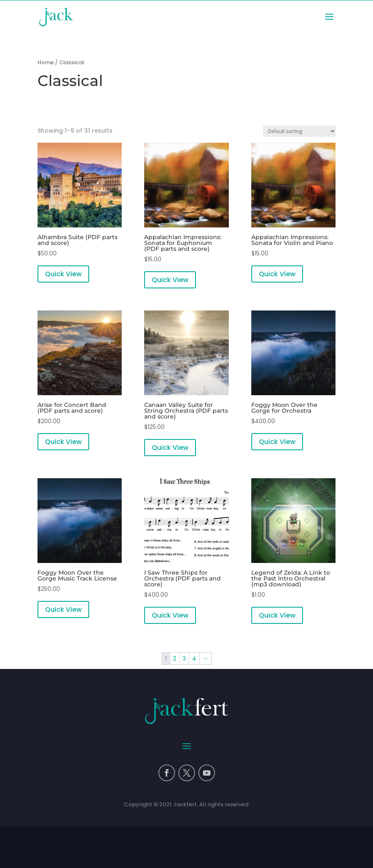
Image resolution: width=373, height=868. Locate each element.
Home (46, 62)
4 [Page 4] (194, 659)
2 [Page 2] (175, 659)
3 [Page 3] (184, 659)
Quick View (63, 274)
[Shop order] (299, 131)
